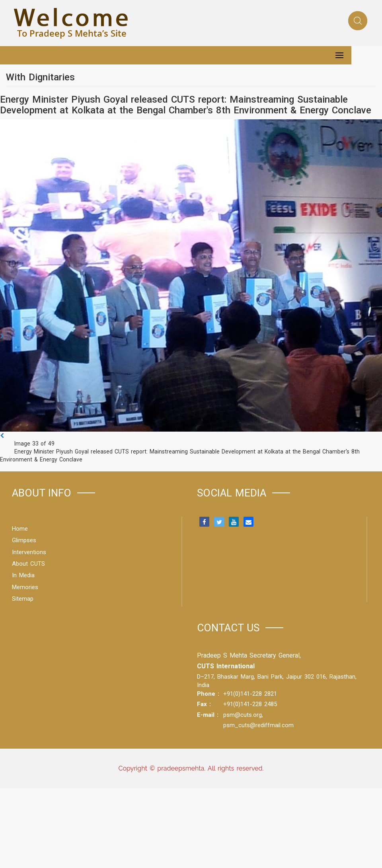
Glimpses (24, 540)
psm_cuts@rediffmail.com (258, 725)
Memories (25, 587)
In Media (23, 575)
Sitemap (23, 599)
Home (20, 529)
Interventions (29, 552)
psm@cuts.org (243, 715)
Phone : (208, 694)
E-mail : (208, 715)
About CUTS (28, 564)
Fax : (204, 704)
